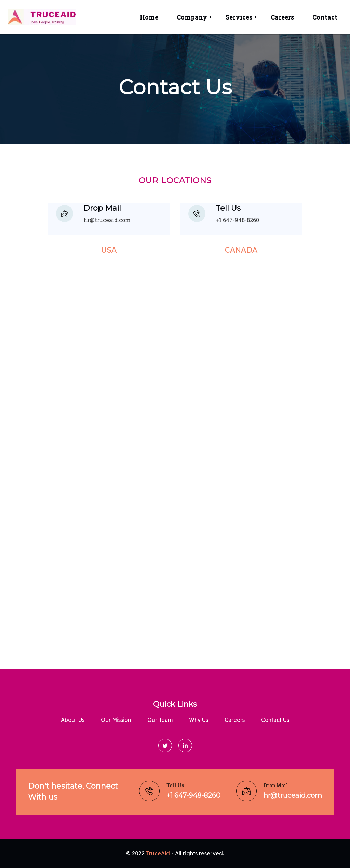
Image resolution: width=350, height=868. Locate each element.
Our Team (160, 720)
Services (239, 17)
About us (73, 720)
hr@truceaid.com (107, 220)
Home (149, 17)
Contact (325, 17)
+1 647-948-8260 (237, 220)
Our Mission (116, 720)
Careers (282, 17)
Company (192, 17)
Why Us (199, 720)
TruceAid (158, 853)
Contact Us (275, 720)
